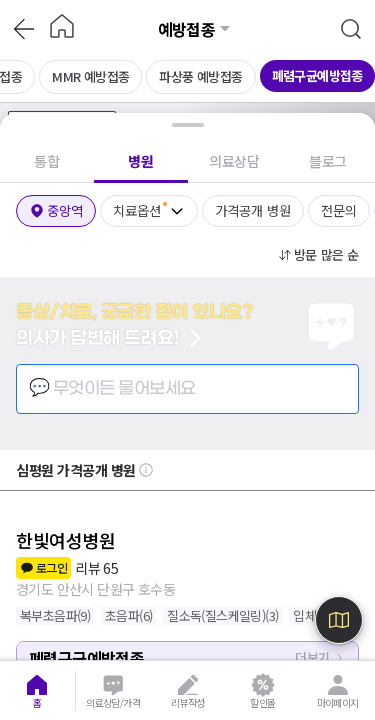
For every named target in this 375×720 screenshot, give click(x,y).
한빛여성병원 (65, 540)
